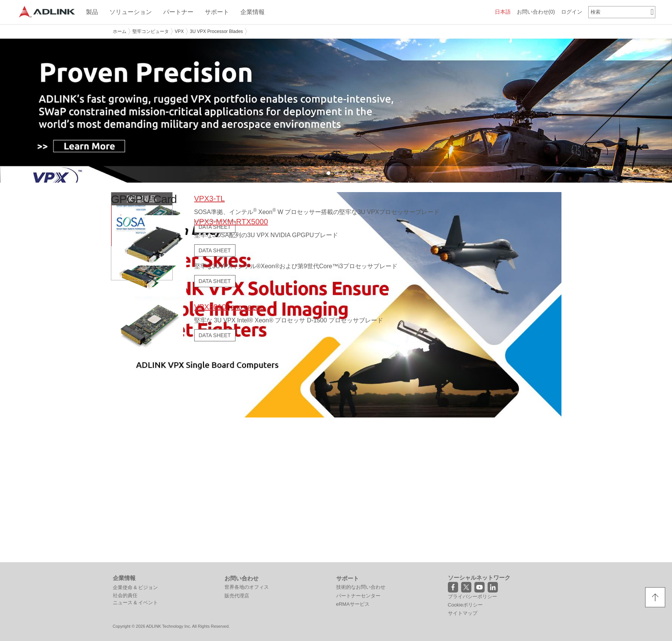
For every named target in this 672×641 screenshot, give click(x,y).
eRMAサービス (353, 604)
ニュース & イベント (136, 602)
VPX (179, 31)
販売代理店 (237, 595)
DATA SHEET (214, 281)
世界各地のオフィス (247, 587)
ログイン (572, 12)
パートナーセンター (358, 595)
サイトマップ (463, 613)
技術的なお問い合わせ (361, 587)
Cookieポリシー (465, 604)
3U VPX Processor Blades (217, 31)
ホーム (120, 31)
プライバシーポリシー (472, 596)
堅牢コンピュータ (151, 31)
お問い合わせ (536, 12)
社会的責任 (125, 595)
